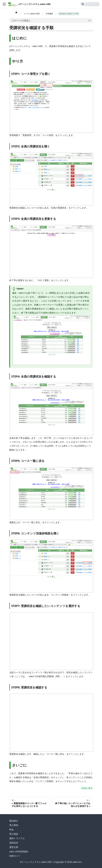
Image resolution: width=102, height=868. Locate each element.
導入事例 (14, 825)
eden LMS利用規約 (19, 852)
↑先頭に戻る (87, 788)
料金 (12, 830)
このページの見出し (21, 20)
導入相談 (14, 834)
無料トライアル (17, 838)
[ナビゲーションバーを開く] (4, 4)
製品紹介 (14, 821)
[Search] (90, 4)
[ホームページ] (16, 12)
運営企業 (14, 847)
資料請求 (14, 843)
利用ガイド (15, 856)
